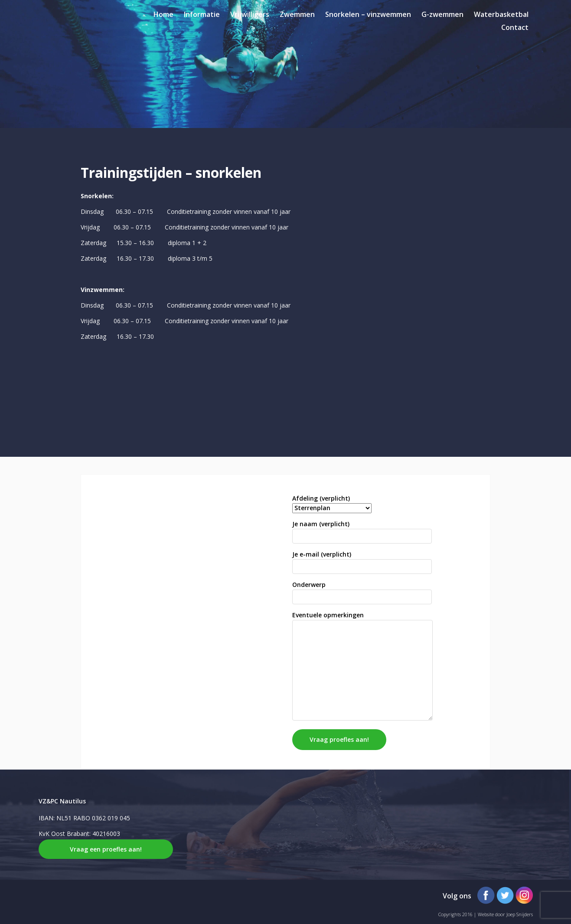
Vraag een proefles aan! (106, 849)
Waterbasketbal (501, 14)
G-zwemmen (442, 14)
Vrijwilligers (250, 14)
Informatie (202, 14)
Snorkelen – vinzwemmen (368, 14)
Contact (515, 27)
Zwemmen (297, 14)
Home (163, 14)
